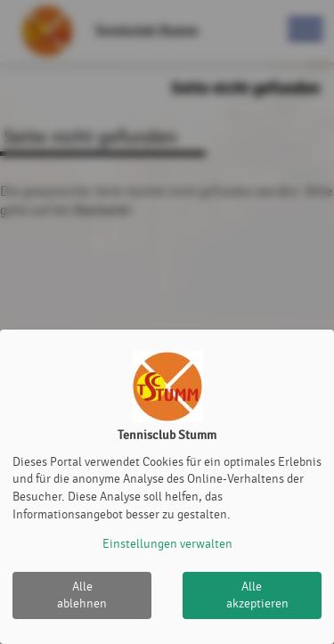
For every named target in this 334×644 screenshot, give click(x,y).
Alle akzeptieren (257, 595)
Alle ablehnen (82, 595)
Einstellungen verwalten (167, 544)
